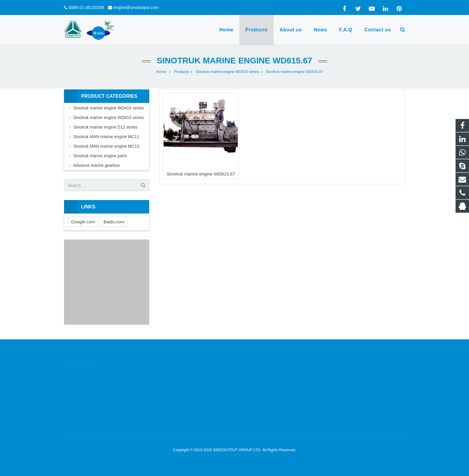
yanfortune (254, 408)
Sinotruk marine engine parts (100, 156)
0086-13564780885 (262, 382)
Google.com (83, 222)
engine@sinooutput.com (136, 7)
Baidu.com (114, 222)
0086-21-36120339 (86, 7)
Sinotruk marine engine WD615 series (109, 118)
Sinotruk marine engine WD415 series (109, 108)
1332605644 (256, 374)
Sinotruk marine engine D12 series (105, 127)
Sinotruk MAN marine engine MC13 (106, 146)
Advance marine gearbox (97, 165)
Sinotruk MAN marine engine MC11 (106, 137)
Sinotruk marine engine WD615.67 (234, 61)
